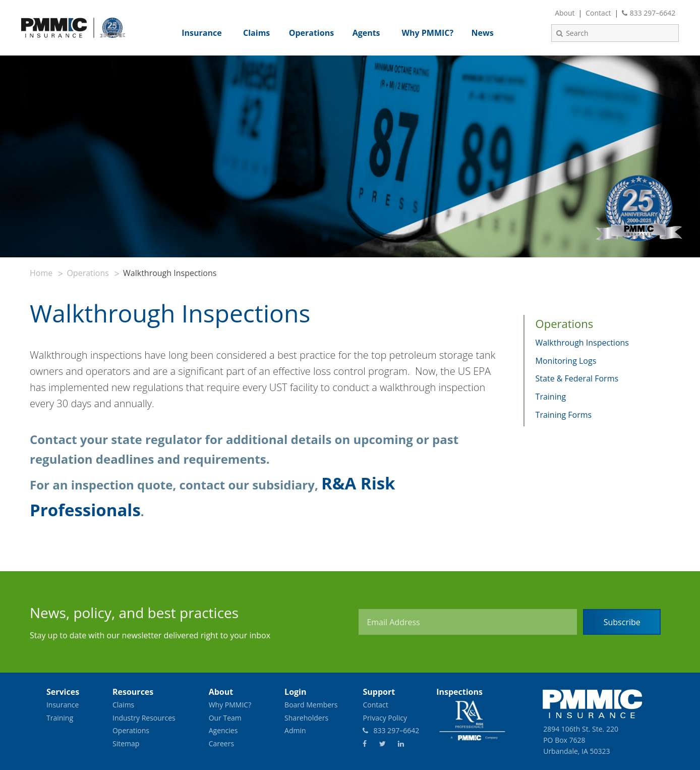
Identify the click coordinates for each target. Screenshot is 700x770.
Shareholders (306, 718)
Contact (598, 13)
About (565, 13)
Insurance (63, 705)
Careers (221, 744)
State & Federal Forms (577, 378)
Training (551, 397)
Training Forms (564, 415)
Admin (295, 730)
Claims (123, 705)
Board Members (311, 705)
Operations (87, 273)
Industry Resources (144, 718)
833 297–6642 (649, 13)
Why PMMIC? (230, 705)
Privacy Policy (385, 718)
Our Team (225, 718)
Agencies (223, 730)
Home (41, 273)
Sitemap (126, 744)
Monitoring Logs (566, 361)
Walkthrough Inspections (582, 343)
